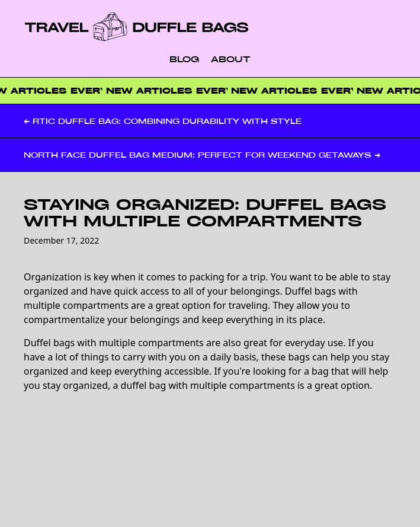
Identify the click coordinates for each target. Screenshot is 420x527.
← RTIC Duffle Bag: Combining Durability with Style (163, 121)
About (231, 59)
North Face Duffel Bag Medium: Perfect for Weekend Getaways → (202, 155)
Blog (184, 59)
